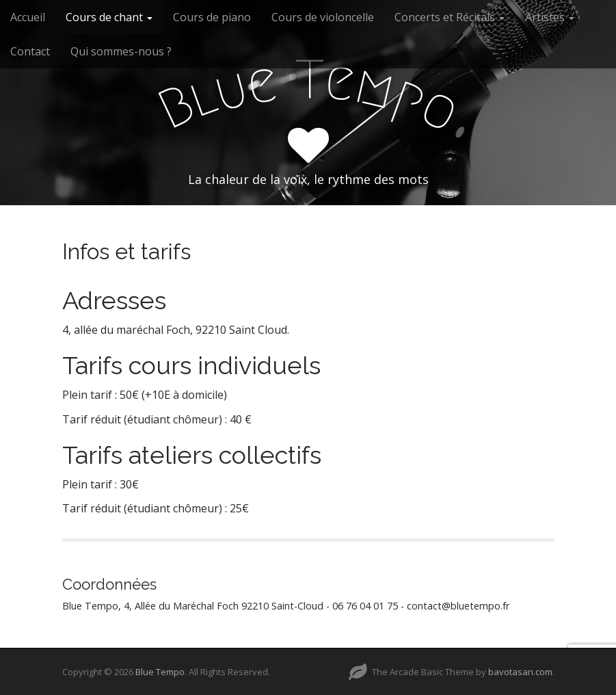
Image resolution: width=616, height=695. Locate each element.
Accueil (28, 17)
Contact (30, 51)
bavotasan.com (520, 672)
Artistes (550, 17)
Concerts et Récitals (450, 17)
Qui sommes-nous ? (121, 51)
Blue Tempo (160, 672)
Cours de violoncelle (323, 17)
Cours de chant (109, 17)
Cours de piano (212, 17)
